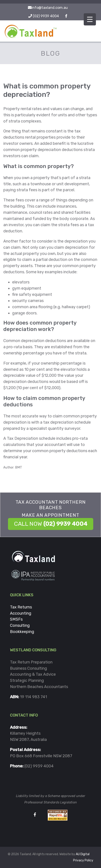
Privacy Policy (83, 860)
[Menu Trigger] (90, 19)
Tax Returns (21, 607)
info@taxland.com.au (50, 8)
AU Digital (83, 854)
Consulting (20, 625)
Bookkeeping (22, 632)
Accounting (21, 613)
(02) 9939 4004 (46, 16)
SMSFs (16, 619)
